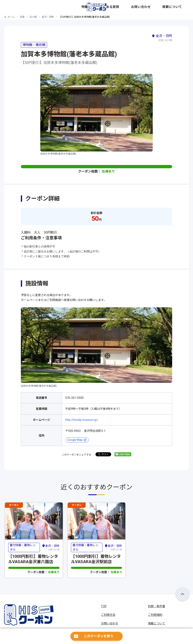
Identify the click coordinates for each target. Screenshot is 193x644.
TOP (104, 606)
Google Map (75, 440)
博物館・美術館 (34, 45)
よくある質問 (145, 7)
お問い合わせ (163, 7)
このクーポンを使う (99, 636)
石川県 (33, 17)
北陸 (22, 17)
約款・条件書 (157, 606)
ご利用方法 (108, 615)
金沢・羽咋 (48, 17)
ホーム (11, 17)
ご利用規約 (155, 615)
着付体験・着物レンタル (23, 547)
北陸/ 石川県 (51, 547)
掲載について (181, 7)
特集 (132, 7)
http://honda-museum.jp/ (82, 420)
